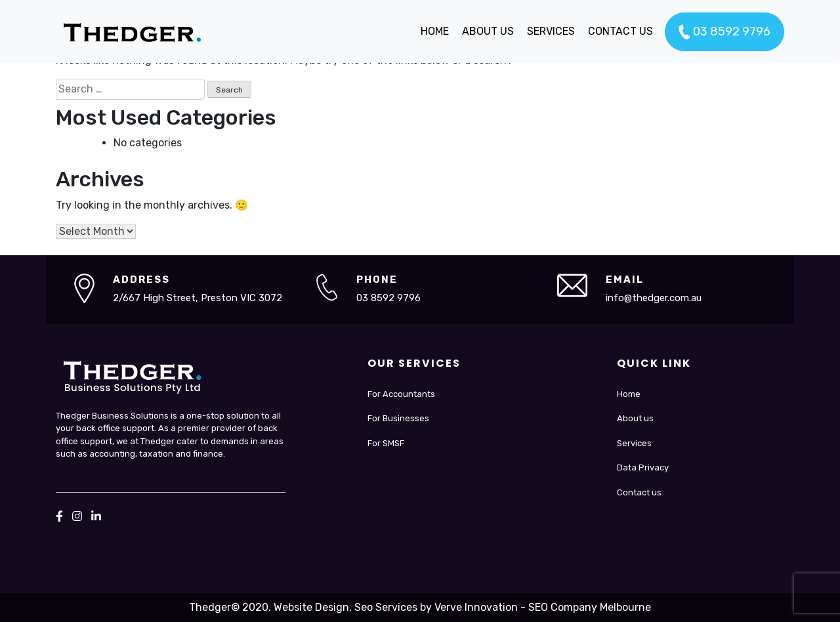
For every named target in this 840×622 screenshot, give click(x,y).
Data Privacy (643, 467)
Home (629, 394)
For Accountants (401, 394)
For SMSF (386, 443)
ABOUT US (488, 31)
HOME (435, 31)
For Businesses (398, 418)
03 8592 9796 (724, 32)
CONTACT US (620, 31)
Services (634, 443)
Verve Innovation (476, 607)
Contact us (639, 492)
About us (635, 418)
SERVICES (551, 31)
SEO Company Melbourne (590, 607)
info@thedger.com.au (654, 298)
